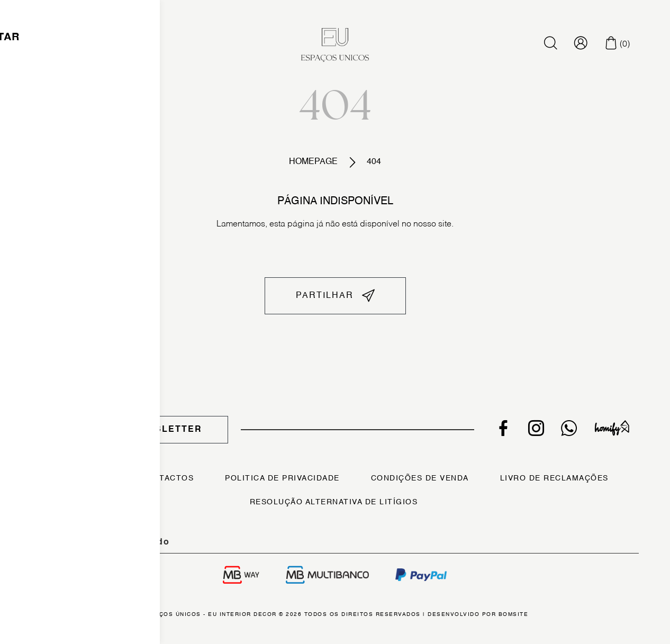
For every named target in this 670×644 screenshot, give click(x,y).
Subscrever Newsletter (130, 430)
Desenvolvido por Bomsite (478, 614)
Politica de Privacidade (282, 478)
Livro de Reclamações (554, 478)
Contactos (167, 478)
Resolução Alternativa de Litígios (334, 502)
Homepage (313, 162)
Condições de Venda (420, 478)
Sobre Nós (84, 478)
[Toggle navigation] (57, 45)
